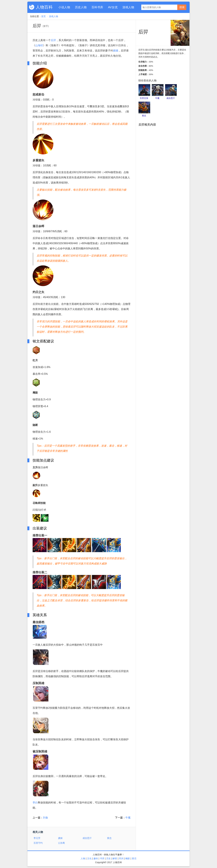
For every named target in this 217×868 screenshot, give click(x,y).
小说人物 (64, 7)
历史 (108, 858)
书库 (102, 858)
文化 (89, 858)
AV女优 (113, 7)
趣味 (96, 858)
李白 (35, 803)
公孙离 (61, 843)
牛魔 (128, 818)
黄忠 (109, 838)
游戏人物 (128, 7)
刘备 (46, 818)
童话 (134, 858)
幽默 (128, 858)
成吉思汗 (87, 838)
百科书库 (97, 7)
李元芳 (37, 838)
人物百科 (44, 7)
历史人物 (81, 7)
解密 (115, 858)
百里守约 (38, 843)
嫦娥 (116, 51)
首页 (43, 16)
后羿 (53, 40)
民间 (121, 858)
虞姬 (60, 838)
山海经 (39, 45)
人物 (83, 858)
